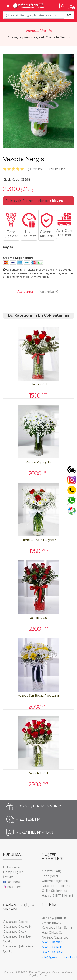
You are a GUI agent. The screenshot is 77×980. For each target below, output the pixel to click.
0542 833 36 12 (52, 947)
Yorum (35, 169)
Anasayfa (14, 37)
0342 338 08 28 (53, 952)
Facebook (12, 882)
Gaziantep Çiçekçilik (17, 927)
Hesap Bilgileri (13, 872)
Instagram (12, 887)
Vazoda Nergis (59, 37)
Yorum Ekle (57, 169)
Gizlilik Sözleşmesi (55, 891)
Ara (69, 15)
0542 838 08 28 (53, 942)
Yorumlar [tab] (49, 292)
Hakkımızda (11, 867)
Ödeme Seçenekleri (56, 881)
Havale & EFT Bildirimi (57, 896)
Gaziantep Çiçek (15, 932)
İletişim (8, 877)
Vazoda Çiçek (34, 37)
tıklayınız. (57, 201)
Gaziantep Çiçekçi (16, 922)
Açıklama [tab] (25, 292)
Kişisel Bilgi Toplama (56, 886)
